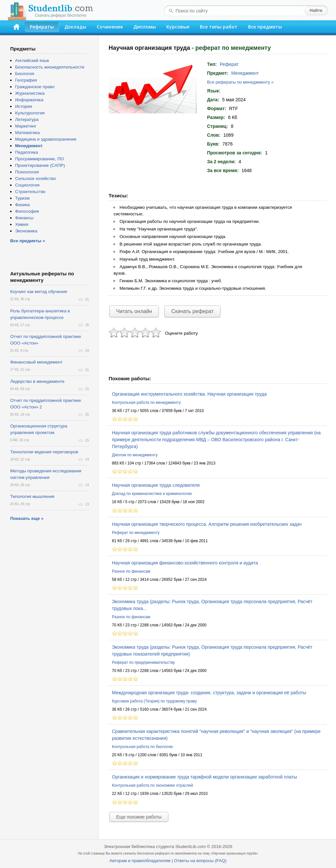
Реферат (229, 64)
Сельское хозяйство (35, 178)
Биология (25, 74)
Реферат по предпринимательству (143, 662)
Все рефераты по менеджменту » (240, 82)
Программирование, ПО (40, 159)
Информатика (29, 100)
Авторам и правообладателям (140, 861)
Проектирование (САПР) (40, 165)
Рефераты (42, 27)
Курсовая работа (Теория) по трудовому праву (154, 701)
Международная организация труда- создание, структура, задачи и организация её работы (209, 693)
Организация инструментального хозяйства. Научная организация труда (189, 394)
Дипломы (145, 27)
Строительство (30, 192)
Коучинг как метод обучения (39, 292)
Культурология (30, 113)
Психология (27, 172)
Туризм (22, 198)
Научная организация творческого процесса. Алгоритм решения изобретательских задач (207, 524)
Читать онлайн (134, 311)
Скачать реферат (192, 311)
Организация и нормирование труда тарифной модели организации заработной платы (204, 777)
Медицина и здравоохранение (46, 139)
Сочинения (110, 27)
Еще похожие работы (139, 817)
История (24, 106)
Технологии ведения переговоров (44, 452)
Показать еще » (27, 518)
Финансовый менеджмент (36, 362)
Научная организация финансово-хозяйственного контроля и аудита (185, 563)
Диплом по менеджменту (135, 455)
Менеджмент (245, 73)
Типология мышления (32, 496)
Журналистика (30, 93)
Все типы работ (219, 27)
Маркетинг (26, 126)
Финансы (24, 218)
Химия (22, 224)
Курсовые (178, 27)
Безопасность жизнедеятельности (50, 67)
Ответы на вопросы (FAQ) (200, 861)
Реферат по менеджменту (136, 533)
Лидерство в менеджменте (37, 381)
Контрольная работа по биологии (142, 747)
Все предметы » (28, 241)
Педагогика (27, 152)
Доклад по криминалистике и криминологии (152, 494)
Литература (27, 119)
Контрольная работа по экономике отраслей (152, 785)
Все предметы (265, 27)
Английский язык (32, 60)
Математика (27, 133)
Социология (27, 185)
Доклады (75, 27)
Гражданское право (35, 87)
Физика (22, 205)
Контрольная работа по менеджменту (146, 403)
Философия (27, 211)
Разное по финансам (131, 571)
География (26, 80)
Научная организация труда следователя (156, 485)
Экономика (26, 231)
